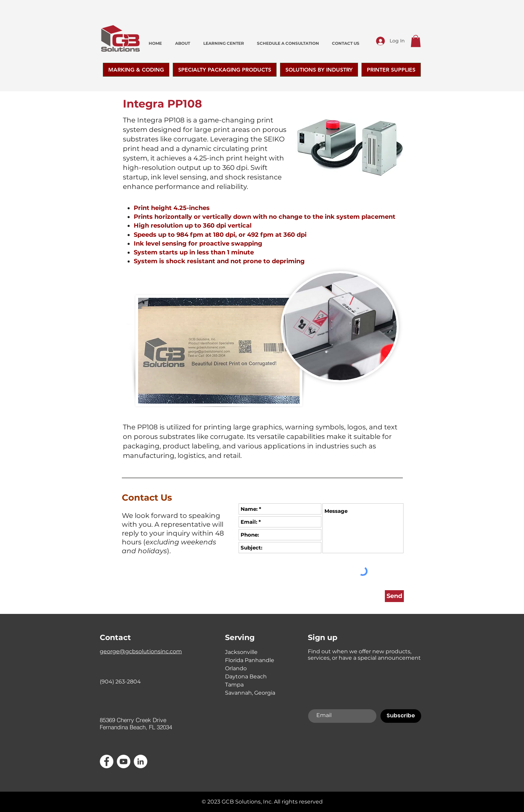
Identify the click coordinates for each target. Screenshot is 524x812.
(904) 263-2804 (120, 682)
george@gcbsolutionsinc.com (141, 651)
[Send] (394, 596)
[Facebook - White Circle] (107, 761)
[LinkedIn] (141, 761)
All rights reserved (298, 802)
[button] (416, 41)
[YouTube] (124, 761)
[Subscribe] (401, 716)
